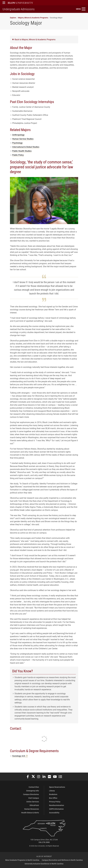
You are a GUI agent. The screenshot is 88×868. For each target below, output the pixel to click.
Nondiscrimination (57, 805)
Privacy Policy (55, 802)
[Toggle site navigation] (81, 9)
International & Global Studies (26, 147)
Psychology (17, 143)
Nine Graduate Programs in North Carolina (22, 860)
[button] (4, 3)
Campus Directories (31, 794)
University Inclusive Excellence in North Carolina (44, 864)
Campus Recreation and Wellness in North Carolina (62, 860)
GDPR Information (56, 809)
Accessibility (54, 813)
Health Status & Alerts (30, 813)
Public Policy (18, 155)
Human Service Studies (23, 139)
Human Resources (32, 809)
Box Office (53, 798)
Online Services (33, 802)
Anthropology (18, 135)
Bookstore (53, 794)
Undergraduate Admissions (19, 9)
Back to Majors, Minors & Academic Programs (34, 39)
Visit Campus (34, 798)
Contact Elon (34, 787)
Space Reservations (57, 787)
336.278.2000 (44, 842)
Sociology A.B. (20, 756)
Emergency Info (33, 791)
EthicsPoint (34, 805)
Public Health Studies (22, 151)
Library (52, 791)
